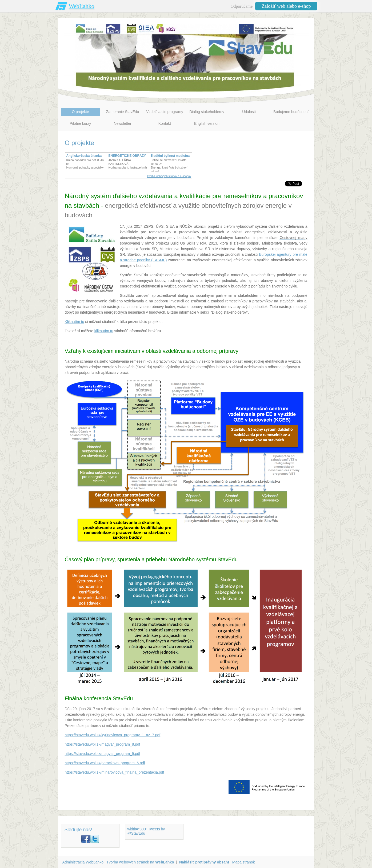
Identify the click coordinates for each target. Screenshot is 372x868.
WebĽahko (82, 6)
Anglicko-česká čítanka (84, 156)
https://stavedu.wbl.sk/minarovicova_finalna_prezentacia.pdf (115, 772)
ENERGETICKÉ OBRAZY (127, 156)
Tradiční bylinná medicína (170, 156)
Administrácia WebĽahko (83, 862)
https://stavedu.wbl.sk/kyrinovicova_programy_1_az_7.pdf (113, 735)
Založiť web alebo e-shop (286, 6)
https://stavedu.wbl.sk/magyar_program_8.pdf (103, 744)
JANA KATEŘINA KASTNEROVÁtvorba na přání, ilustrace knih (128, 164)
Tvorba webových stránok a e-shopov (169, 176)
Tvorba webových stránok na (140, 862)
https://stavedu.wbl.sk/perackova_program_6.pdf (105, 763)
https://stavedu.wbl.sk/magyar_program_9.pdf (103, 754)
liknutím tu (105, 331)
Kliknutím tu (75, 322)
